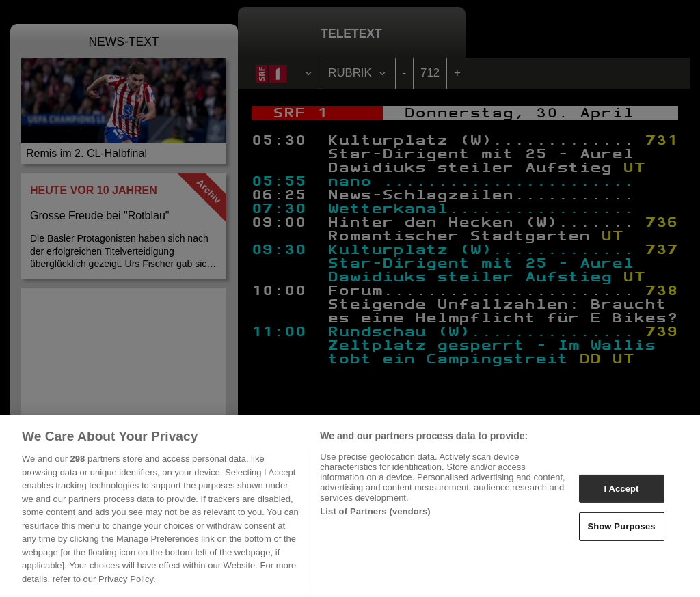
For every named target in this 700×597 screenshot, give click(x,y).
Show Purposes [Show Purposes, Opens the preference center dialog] (621, 532)
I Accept (621, 494)
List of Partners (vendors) (375, 517)
